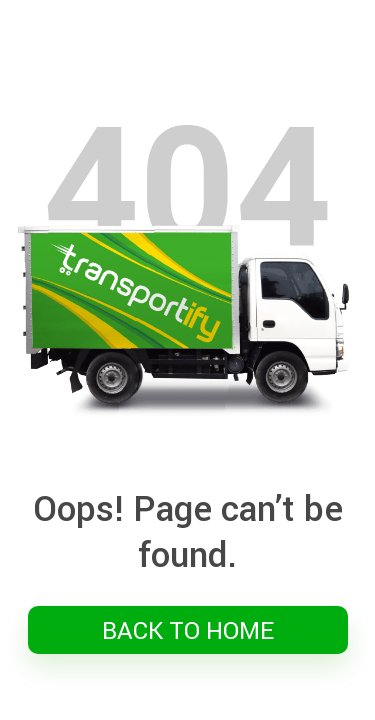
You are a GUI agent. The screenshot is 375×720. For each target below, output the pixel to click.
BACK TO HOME (188, 630)
